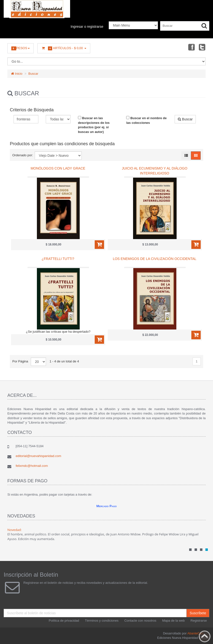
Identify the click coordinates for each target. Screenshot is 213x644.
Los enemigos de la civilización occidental (155, 259)
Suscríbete (198, 613)
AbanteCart (196, 633)
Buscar (33, 74)
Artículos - (64, 48)
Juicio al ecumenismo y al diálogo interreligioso (154, 171)
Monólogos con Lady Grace (58, 168)
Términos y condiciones (102, 621)
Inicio (17, 74)
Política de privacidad (64, 621)
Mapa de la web (173, 621)
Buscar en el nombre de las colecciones (146, 120)
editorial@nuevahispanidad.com (38, 456)
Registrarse (199, 621)
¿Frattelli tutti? (58, 259)
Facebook (191, 47)
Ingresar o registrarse (87, 27)
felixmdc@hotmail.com (32, 466)
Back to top (205, 636)
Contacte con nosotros (140, 621)
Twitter (202, 47)
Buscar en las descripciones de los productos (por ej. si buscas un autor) (94, 125)
